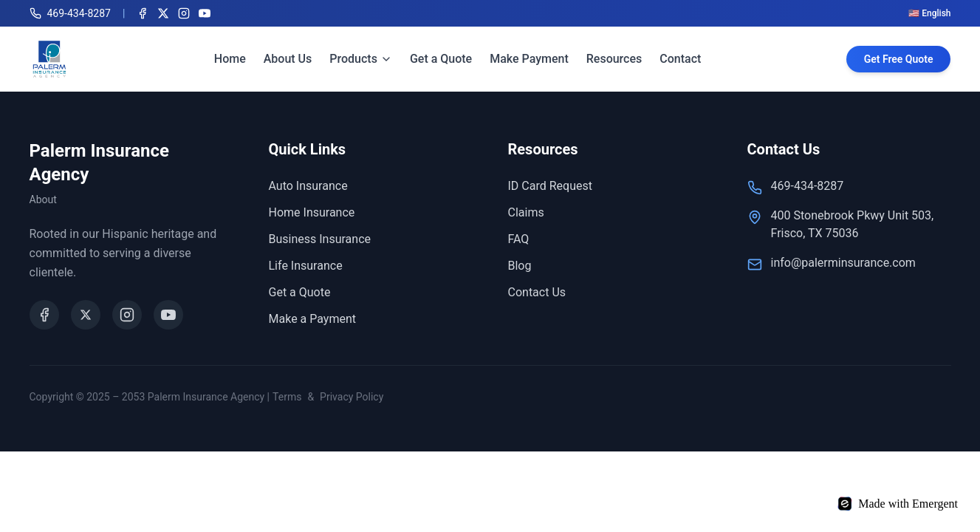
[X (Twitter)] (163, 13)
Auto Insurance (308, 186)
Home (230, 59)
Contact (680, 59)
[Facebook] (143, 13)
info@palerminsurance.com (843, 263)
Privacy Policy (352, 397)
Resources (614, 59)
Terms (287, 397)
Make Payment (529, 59)
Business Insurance (320, 239)
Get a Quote (441, 59)
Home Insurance (312, 212)
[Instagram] (184, 13)
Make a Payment (313, 319)
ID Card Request (550, 186)
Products (361, 59)
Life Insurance (306, 266)
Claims (526, 212)
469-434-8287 (808, 186)
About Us (288, 59)
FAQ (519, 239)
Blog (520, 266)
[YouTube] (205, 13)
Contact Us (537, 292)
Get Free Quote (899, 59)
